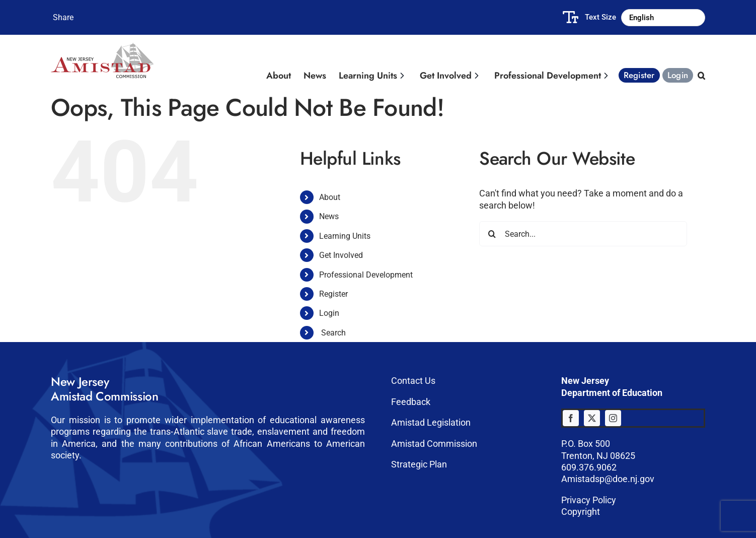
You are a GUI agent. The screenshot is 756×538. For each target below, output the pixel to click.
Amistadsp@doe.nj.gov (608, 479)
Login (329, 313)
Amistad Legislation (431, 422)
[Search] (492, 234)
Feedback (411, 402)
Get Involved (341, 255)
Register (333, 294)
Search (333, 333)
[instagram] (613, 418)
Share (63, 17)
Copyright (581, 512)
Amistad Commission (434, 444)
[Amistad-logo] (102, 47)
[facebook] (571, 418)
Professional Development (366, 275)
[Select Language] (663, 18)
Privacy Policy (589, 500)
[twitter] (592, 418)
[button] (700, 73)
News (329, 216)
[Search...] (583, 234)
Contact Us (413, 381)
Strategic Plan (419, 464)
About (330, 197)
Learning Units (345, 236)
